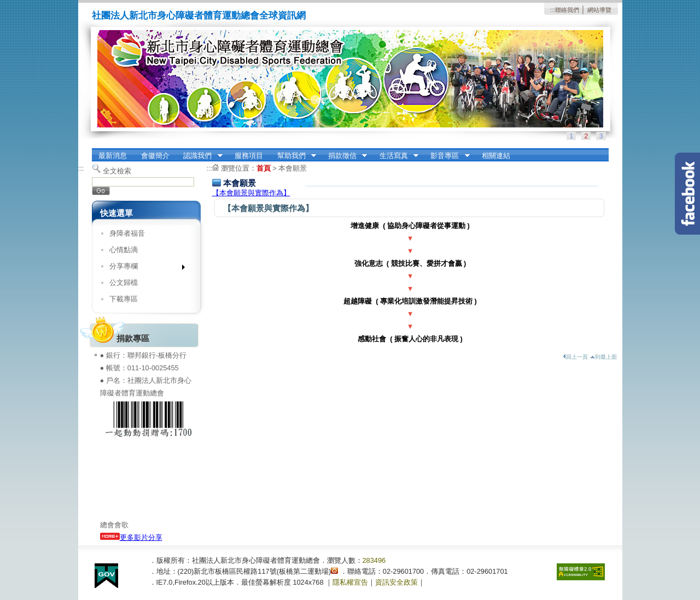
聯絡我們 (567, 10)
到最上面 (603, 357)
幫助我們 (293, 156)
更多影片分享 (131, 537)
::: (553, 10)
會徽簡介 (155, 156)
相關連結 (496, 156)
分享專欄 (144, 268)
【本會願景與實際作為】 (251, 193)
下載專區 (124, 299)
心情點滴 (124, 250)
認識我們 (200, 156)
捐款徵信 (344, 156)
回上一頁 (575, 357)
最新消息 (113, 156)
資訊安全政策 (396, 582)
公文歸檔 (124, 282)
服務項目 (249, 156)
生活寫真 (395, 156)
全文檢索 (117, 171)
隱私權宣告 (350, 582)
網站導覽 (599, 10)
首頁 (264, 168)
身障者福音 (127, 233)
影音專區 (447, 156)
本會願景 (293, 168)
